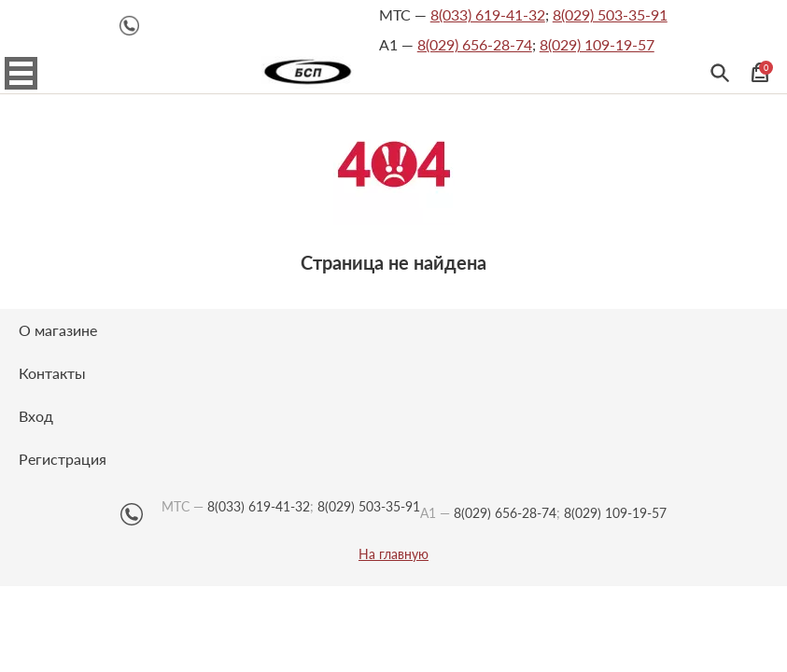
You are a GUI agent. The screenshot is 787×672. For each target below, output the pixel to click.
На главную (393, 554)
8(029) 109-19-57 (597, 44)
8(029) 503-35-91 (610, 14)
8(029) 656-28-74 (475, 44)
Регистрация (63, 459)
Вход (36, 416)
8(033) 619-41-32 (488, 14)
